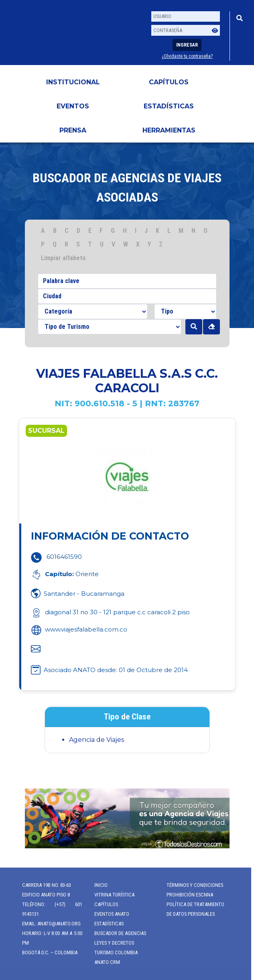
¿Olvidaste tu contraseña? (187, 56)
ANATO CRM (104, 962)
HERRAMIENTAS (169, 130)
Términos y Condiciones (191, 885)
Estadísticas (169, 106)
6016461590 (64, 557)
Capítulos (169, 82)
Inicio (97, 885)
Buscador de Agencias (117, 933)
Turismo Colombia (112, 952)
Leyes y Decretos (111, 943)
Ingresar (187, 45)
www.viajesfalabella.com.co (79, 629)
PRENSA (73, 130)
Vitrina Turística (111, 895)
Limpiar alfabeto (63, 258)
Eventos (73, 106)
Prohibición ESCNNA (186, 895)
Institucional (73, 82)
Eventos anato (108, 914)
